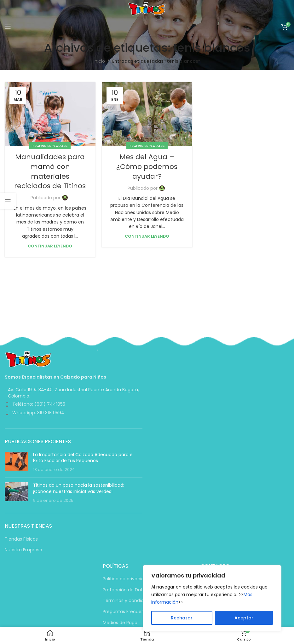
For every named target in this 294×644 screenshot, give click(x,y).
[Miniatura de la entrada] (17, 462)
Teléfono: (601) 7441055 (39, 404)
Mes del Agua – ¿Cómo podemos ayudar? (147, 167)
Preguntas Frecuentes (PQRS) (135, 612)
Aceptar (244, 618)
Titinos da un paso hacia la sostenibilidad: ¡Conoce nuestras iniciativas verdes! (79, 488)
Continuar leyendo (50, 246)
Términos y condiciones (129, 601)
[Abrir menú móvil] (8, 27)
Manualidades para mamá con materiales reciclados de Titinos (50, 171)
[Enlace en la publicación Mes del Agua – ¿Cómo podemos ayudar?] (147, 114)
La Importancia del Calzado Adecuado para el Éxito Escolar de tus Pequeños (83, 458)
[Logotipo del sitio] (147, 8)
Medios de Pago (120, 623)
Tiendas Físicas (21, 539)
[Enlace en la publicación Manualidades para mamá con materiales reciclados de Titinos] (50, 114)
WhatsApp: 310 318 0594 (38, 413)
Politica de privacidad (126, 579)
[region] (212, 598)
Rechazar (182, 618)
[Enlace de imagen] (28, 359)
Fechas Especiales (50, 146)
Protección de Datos (125, 590)
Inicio (99, 61)
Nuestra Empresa (23, 550)
